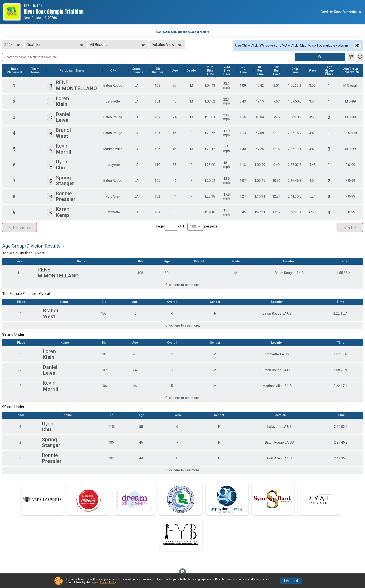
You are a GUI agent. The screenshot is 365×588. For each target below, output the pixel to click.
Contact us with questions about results (183, 32)
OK (357, 46)
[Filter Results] (351, 57)
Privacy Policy (108, 582)
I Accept (291, 581)
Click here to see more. (183, 285)
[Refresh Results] (360, 57)
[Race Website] (14, 12)
